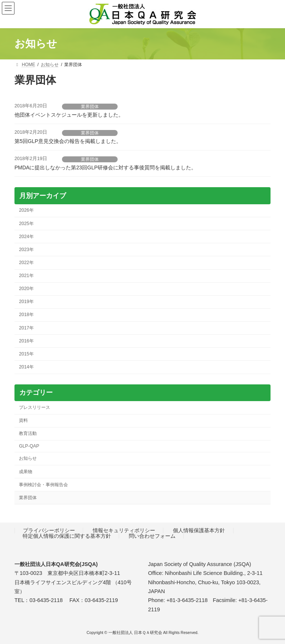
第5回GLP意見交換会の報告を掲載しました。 (68, 141)
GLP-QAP (29, 446)
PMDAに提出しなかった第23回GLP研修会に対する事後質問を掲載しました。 (105, 167)
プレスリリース (35, 407)
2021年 (26, 276)
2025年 (26, 223)
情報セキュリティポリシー (124, 530)
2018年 (26, 315)
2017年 (26, 328)
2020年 (26, 289)
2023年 (26, 249)
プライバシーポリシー (49, 530)
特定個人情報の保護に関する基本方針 (67, 536)
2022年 (26, 262)
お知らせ (28, 458)
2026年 (26, 210)
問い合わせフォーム (152, 536)
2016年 (26, 341)
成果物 (26, 471)
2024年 (26, 236)
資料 (23, 420)
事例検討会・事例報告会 (43, 484)
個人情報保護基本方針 (199, 530)
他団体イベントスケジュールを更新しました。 (69, 115)
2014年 (26, 367)
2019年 (26, 302)
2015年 (26, 354)
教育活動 (28, 433)
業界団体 (90, 107)
